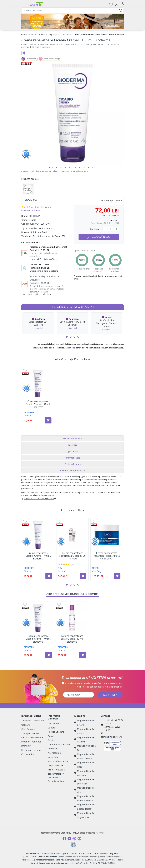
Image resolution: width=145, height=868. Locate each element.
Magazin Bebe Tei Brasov (85, 731)
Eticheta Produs (41, 232)
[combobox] (72, 10)
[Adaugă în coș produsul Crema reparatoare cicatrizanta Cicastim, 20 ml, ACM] (83, 576)
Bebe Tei (23, 34)
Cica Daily (97, 571)
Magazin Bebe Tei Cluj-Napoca (85, 815)
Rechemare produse (32, 750)
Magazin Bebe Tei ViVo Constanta (85, 798)
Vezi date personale (100, 687)
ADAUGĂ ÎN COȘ (99, 237)
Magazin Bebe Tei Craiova (85, 739)
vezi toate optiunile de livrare (37, 294)
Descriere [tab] (73, 445)
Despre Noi (54, 723)
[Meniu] (24, 4)
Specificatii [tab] (72, 451)
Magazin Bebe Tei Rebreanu (85, 773)
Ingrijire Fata (55, 34)
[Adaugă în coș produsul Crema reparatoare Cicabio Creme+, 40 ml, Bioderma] (48, 420)
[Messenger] (69, 839)
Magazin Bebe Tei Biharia (85, 723)
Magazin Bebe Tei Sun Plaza (85, 781)
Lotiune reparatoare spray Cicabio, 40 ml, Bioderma (72, 639)
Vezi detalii (43, 292)
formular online (56, 781)
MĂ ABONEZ (110, 695)
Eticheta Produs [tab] (72, 464)
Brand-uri (26, 746)
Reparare (67, 34)
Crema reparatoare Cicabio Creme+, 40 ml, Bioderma (38, 404)
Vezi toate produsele (111, 200)
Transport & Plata (30, 733)
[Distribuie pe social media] (24, 53)
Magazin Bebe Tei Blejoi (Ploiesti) (85, 807)
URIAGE (96, 568)
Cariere (52, 728)
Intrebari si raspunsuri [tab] (72, 470)
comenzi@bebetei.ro (111, 737)
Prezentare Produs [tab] (72, 438)
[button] (50, 168)
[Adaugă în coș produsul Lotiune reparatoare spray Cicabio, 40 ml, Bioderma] (82, 655)
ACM (60, 568)
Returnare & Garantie (32, 737)
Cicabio (32, 220)
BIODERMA (34, 216)
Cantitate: (95, 229)
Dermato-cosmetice (38, 34)
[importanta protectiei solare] (72, 22)
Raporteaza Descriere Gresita (40, 498)
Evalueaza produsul (31, 210)
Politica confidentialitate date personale (59, 744)
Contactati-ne (28, 754)
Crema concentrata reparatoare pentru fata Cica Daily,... (107, 556)
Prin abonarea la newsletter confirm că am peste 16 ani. (94, 683)
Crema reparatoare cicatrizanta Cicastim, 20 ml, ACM (72, 556)
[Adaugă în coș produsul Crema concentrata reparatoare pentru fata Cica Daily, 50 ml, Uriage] (117, 576)
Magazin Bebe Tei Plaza (85, 765)
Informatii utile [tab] (72, 458)
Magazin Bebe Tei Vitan (85, 790)
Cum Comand (28, 729)
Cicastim (62, 571)
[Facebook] (64, 839)
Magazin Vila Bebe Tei (85, 748)
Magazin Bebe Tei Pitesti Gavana (85, 756)
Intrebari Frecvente (31, 742)
